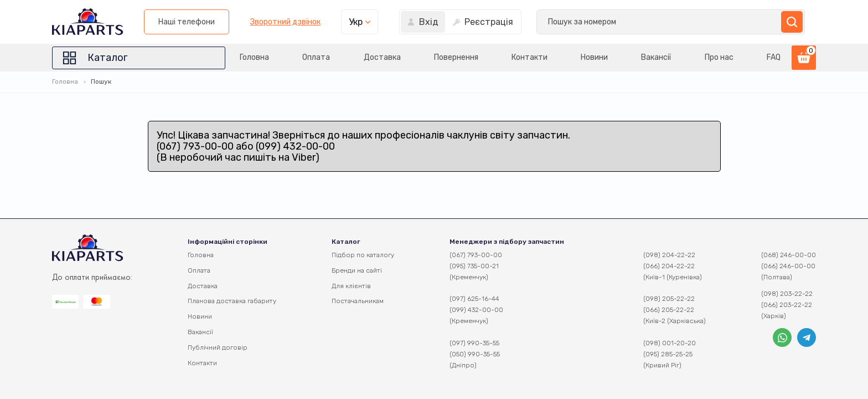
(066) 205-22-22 (669, 310)
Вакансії (655, 57)
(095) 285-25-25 (668, 354)
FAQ (774, 57)
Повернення (453, 57)
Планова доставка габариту (232, 301)
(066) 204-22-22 (669, 266)
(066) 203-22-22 (787, 305)
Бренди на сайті (357, 270)
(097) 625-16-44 (474, 299)
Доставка (379, 57)
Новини (593, 57)
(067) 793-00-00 (476, 255)
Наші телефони (476, 22)
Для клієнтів (351, 286)
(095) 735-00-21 (474, 266)
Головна (250, 57)
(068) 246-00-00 (789, 255)
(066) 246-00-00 (788, 266)
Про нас (719, 57)
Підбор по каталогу (363, 255)
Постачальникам (358, 301)
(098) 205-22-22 (669, 299)
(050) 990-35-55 (475, 354)
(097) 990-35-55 (474, 343)
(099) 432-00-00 (476, 310)
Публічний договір (218, 347)
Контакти (527, 57)
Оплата (312, 57)
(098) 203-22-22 (787, 294)
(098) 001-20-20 (670, 343)
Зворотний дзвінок (574, 22)
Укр (645, 22)
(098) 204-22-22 (669, 255)
